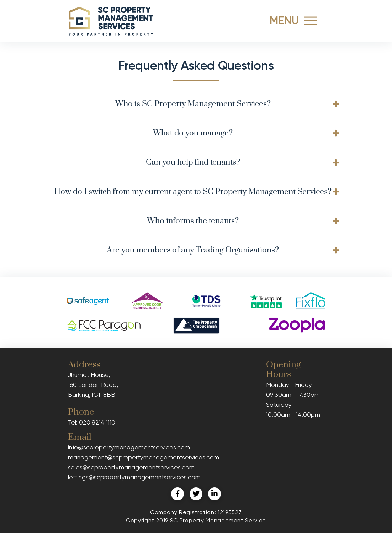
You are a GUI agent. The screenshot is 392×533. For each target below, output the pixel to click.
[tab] (196, 104)
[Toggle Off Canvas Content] (311, 21)
